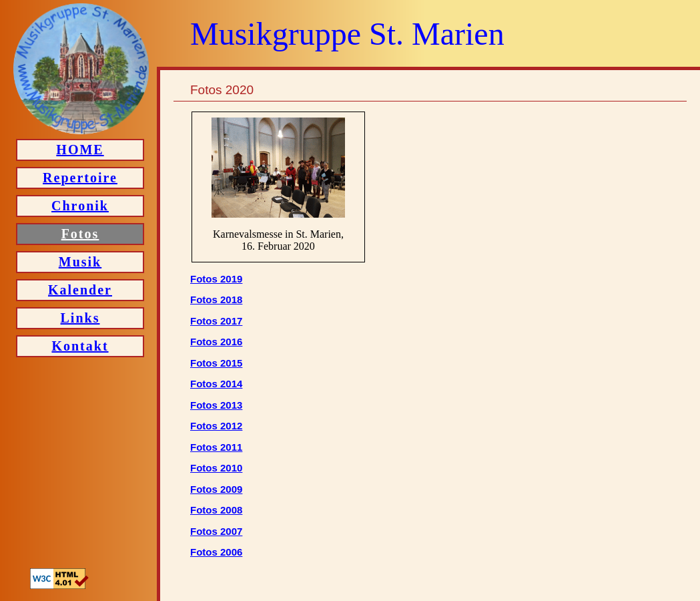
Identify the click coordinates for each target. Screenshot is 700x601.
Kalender (80, 290)
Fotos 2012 (216, 426)
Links (80, 318)
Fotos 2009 (216, 489)
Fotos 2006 (216, 552)
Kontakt (80, 346)
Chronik (80, 206)
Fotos (80, 234)
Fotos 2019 (216, 279)
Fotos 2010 (216, 468)
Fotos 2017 (216, 321)
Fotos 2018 (216, 299)
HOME (80, 150)
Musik (80, 262)
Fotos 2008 (216, 510)
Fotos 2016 (216, 342)
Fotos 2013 (216, 405)
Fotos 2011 (216, 447)
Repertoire (80, 178)
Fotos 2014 (216, 384)
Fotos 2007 (216, 531)
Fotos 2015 (216, 363)
